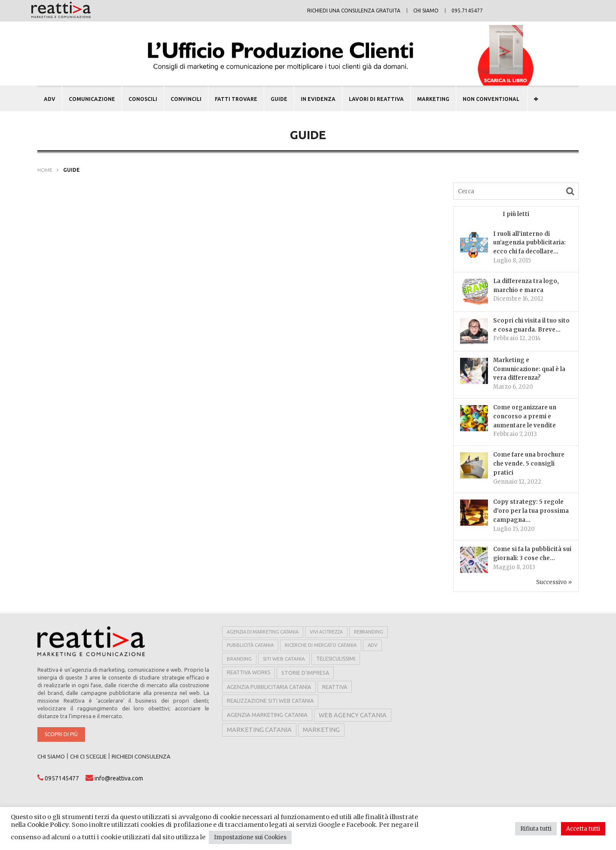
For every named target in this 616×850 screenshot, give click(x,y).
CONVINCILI (186, 99)
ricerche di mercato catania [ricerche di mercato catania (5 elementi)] (321, 645)
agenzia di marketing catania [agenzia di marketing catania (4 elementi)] (263, 632)
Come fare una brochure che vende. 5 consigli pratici (529, 464)
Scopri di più (61, 734)
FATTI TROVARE (236, 99)
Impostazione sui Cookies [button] (250, 837)
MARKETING (433, 99)
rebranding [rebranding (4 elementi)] (369, 632)
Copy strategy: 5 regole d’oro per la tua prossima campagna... (531, 511)
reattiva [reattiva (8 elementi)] (335, 687)
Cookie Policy (48, 825)
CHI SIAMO (51, 756)
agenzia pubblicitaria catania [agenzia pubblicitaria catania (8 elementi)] (269, 687)
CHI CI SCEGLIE (88, 756)
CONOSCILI (143, 99)
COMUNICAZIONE (92, 99)
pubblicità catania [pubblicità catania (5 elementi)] (250, 645)
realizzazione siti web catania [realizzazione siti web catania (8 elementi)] (270, 701)
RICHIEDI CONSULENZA (141, 756)
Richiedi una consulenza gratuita (354, 11)
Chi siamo (426, 11)
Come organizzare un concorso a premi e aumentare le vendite (525, 416)
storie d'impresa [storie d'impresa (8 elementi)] (305, 673)
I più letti (516, 214)
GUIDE (279, 99)
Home (45, 170)
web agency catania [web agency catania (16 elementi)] (353, 715)
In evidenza (318, 99)
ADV (50, 99)
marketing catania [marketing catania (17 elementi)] (259, 730)
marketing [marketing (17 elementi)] (321, 730)
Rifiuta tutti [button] (536, 829)
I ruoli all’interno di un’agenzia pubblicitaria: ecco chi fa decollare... (529, 243)
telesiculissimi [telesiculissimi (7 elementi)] (336, 659)
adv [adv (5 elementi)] (372, 645)
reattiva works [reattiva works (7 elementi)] (249, 672)
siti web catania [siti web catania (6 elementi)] (284, 659)
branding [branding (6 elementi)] (239, 659)
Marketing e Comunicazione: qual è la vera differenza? (529, 369)
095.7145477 (467, 11)
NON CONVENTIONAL (491, 99)
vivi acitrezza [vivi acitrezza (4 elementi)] (326, 632)
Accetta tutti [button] (583, 829)
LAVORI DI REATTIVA (376, 99)
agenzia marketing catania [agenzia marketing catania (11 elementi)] (267, 715)
